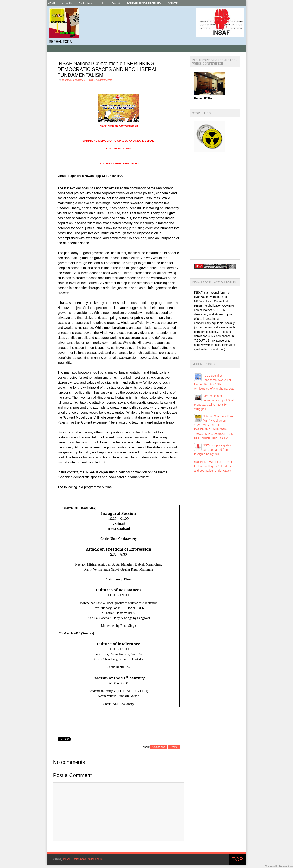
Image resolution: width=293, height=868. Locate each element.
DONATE (172, 4)
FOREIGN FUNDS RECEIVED (144, 4)
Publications (86, 4)
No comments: (104, 80)
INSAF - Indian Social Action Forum (83, 859)
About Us (67, 4)
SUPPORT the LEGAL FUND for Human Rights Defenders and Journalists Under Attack (213, 466)
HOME (52, 4)
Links (102, 4)
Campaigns (159, 747)
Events (174, 747)
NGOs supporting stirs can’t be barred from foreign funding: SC (213, 450)
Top (238, 859)
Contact (116, 4)
